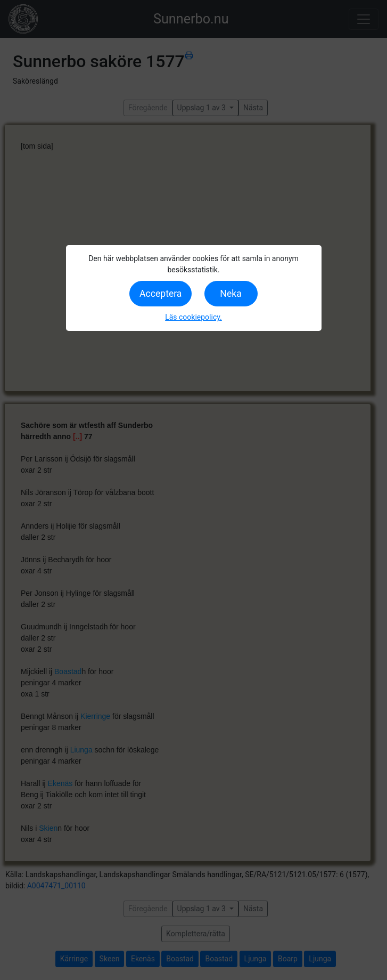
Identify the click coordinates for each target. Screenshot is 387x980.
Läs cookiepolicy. (194, 317)
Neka (230, 294)
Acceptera (160, 294)
